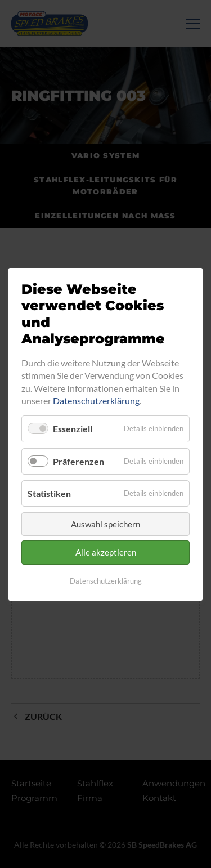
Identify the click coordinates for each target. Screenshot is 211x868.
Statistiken (49, 493)
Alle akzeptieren (106, 552)
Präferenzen (78, 461)
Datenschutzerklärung (96, 401)
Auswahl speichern (105, 524)
